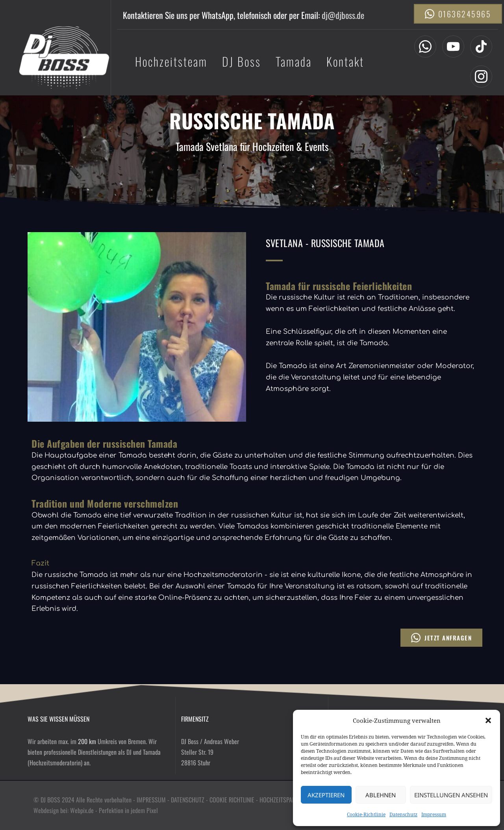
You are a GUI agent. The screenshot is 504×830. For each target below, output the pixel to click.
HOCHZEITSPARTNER (283, 800)
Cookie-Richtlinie (366, 814)
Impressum (434, 814)
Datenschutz (403, 814)
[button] (488, 720)
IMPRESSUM (151, 800)
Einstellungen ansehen (451, 795)
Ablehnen (381, 795)
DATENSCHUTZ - (190, 800)
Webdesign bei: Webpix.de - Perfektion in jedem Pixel (96, 810)
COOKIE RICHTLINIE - (234, 800)
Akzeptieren (326, 795)
